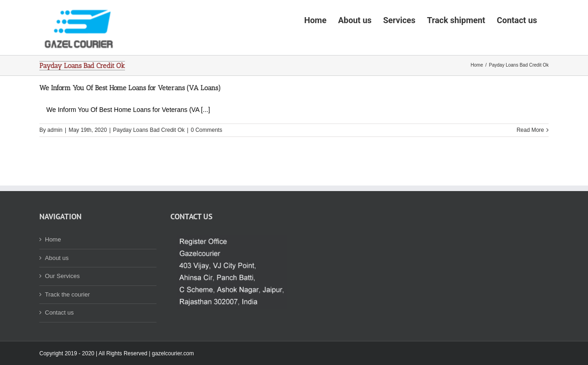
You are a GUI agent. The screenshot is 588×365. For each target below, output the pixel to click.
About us (57, 287)
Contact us (59, 341)
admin (55, 159)
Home (53, 268)
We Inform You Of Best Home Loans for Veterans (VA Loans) (130, 117)
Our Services (62, 305)
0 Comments (206, 159)
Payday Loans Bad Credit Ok (149, 159)
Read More (530, 159)
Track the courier (67, 323)
